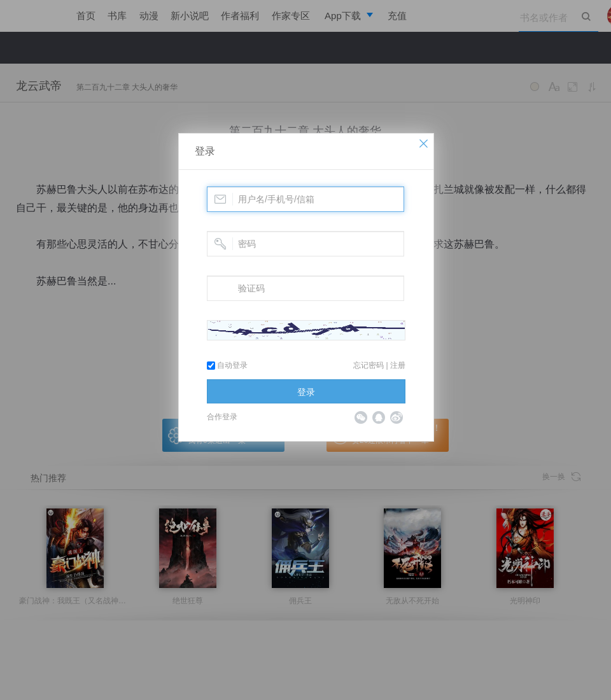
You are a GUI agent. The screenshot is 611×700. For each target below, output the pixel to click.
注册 (398, 365)
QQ (379, 417)
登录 (205, 151)
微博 (397, 417)
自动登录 (227, 365)
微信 (361, 417)
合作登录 (222, 417)
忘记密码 (369, 365)
